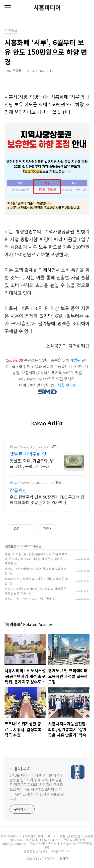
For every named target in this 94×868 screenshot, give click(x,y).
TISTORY (48, 858)
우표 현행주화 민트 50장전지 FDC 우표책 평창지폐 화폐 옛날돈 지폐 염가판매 (47, 499)
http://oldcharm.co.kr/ (29, 446)
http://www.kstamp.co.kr (31, 482)
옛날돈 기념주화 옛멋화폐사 (30, 454)
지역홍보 (11, 546)
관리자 (64, 858)
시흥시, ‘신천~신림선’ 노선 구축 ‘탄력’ (28, 599)
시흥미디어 (47, 7)
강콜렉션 (18, 490)
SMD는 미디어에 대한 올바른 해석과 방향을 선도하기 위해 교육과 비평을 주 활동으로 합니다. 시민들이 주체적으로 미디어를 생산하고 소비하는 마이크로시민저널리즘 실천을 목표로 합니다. (37, 787)
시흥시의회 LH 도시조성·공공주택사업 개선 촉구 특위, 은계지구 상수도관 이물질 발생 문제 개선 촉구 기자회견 (37, 559)
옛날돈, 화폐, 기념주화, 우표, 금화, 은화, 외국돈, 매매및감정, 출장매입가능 (32, 463)
